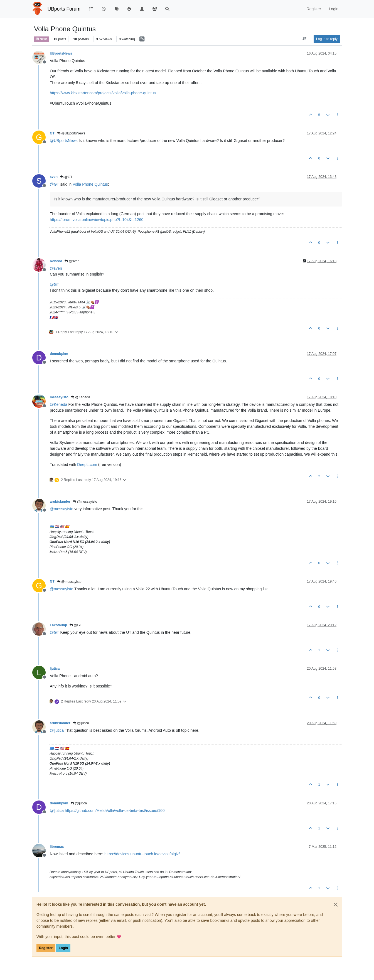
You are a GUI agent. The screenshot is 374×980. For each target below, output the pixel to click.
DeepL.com (87, 465)
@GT (66, 177)
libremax (57, 847)
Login (63, 948)
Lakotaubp (58, 625)
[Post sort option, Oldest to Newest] (305, 39)
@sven (72, 261)
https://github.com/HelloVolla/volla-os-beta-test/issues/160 (115, 810)
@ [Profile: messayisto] (61, 509)
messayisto (59, 397)
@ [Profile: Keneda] (59, 404)
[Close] (336, 905)
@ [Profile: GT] (55, 184)
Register (46, 948)
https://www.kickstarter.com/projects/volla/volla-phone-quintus (103, 93)
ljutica (55, 669)
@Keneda (81, 397)
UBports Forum (64, 9)
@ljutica (81, 723)
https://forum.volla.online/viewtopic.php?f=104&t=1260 (97, 220)
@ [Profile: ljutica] (57, 730)
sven (54, 177)
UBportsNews (61, 53)
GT (52, 133)
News (41, 39)
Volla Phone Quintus (90, 184)
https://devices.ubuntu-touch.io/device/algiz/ (142, 854)
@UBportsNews (71, 133)
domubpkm (59, 354)
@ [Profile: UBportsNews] (64, 141)
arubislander (60, 502)
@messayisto (85, 502)
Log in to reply (327, 39)
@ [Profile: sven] (56, 268)
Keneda (56, 261)
